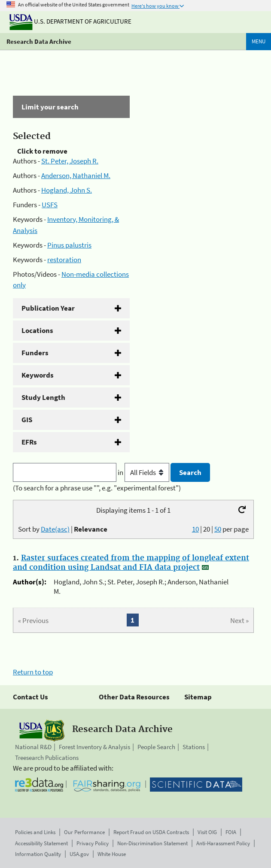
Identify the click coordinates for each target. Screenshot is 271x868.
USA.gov (79, 854)
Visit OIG (207, 832)
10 (195, 529)
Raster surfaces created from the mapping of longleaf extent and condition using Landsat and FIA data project (131, 563)
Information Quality (38, 854)
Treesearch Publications (47, 758)
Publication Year (48, 308)
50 (218, 529)
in (144, 472)
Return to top (33, 672)
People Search (156, 747)
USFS (50, 205)
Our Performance (84, 832)
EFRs (29, 442)
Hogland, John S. (67, 190)
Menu (259, 41)
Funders (35, 353)
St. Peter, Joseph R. (70, 161)
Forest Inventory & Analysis (94, 747)
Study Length (43, 397)
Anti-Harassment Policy (223, 843)
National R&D (33, 747)
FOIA (231, 832)
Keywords (38, 375)
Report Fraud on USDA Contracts (151, 832)
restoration (64, 260)
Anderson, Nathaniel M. (76, 175)
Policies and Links (35, 832)
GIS (27, 420)
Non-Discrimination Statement (152, 843)
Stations (194, 747)
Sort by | (63, 529)
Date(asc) (55, 529)
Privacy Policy (93, 843)
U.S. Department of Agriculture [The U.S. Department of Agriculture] (70, 21)
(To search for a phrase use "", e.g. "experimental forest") (97, 488)
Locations (37, 330)
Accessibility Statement (41, 843)
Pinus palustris (69, 245)
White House (112, 854)
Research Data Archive (39, 41)
